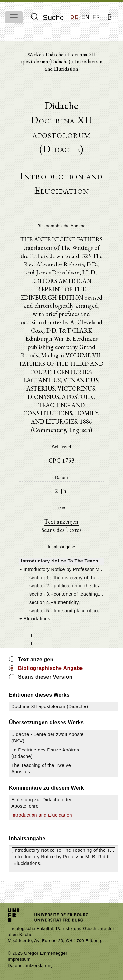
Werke (35, 54)
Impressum (19, 959)
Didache (55, 54)
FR (96, 17)
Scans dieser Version (45, 677)
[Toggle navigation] (14, 17)
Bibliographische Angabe (51, 668)
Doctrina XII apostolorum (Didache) (58, 58)
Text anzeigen (61, 521)
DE (75, 17)
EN (85, 17)
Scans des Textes (61, 530)
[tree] (61, 602)
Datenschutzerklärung (30, 965)
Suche (47, 17)
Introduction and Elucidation (42, 815)
